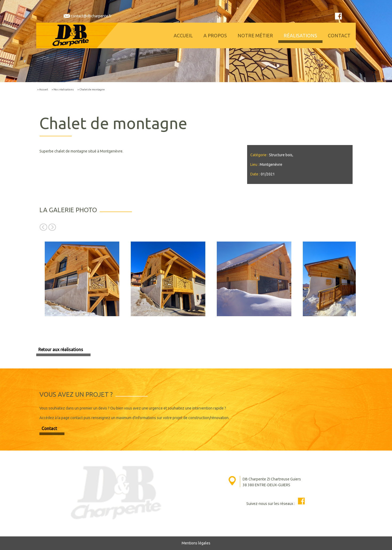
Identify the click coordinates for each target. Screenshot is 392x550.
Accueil (183, 35)
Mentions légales (196, 543)
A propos (215, 35)
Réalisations (300, 35)
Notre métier (255, 35)
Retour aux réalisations (61, 350)
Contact (339, 35)
